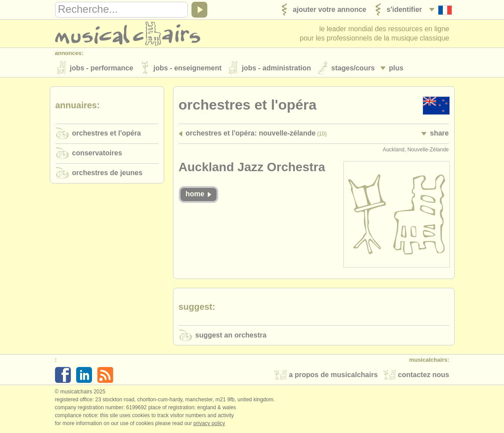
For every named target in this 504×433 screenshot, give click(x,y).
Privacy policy (209, 424)
